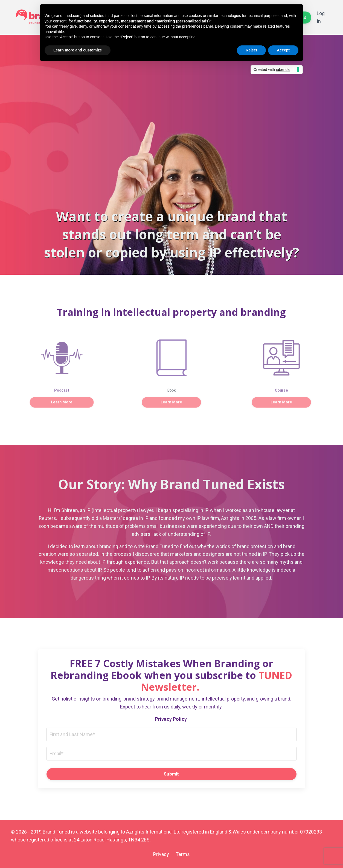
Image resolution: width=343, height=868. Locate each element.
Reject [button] (251, 50)
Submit (171, 774)
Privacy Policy (171, 719)
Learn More (62, 398)
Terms (183, 854)
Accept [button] (283, 50)
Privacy (161, 854)
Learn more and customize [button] (78, 50)
